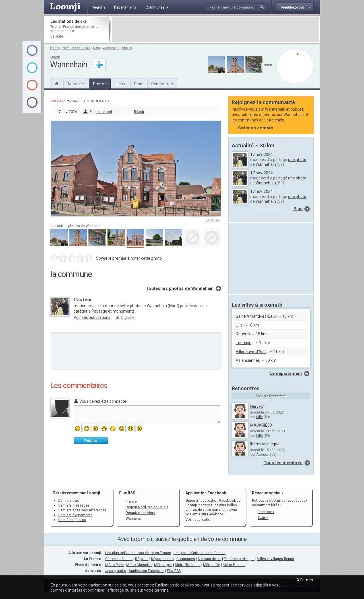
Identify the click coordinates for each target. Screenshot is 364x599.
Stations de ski (209, 559)
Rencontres (162, 84)
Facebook (266, 512)
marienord (104, 112)
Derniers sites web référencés (82, 510)
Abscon (263, 454)
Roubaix (243, 334)
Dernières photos (72, 520)
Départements (162, 559)
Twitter (263, 518)
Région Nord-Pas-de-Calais (147, 507)
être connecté (114, 401)
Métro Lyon (163, 565)
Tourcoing (245, 343)
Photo (56, 101)
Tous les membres (283, 463)
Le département (286, 373)
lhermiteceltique (265, 444)
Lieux (120, 84)
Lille (239, 325)
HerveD (257, 406)
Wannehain (111, 48)
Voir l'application (199, 520)
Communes (186, 559)
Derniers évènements (75, 515)
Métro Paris (114, 565)
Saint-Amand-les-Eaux (256, 316)
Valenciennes (248, 360)
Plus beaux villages (239, 559)
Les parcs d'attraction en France (199, 553)
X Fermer (305, 580)
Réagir (139, 112)
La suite (57, 36)
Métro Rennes (234, 565)
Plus (298, 209)
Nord (97, 48)
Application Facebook (146, 571)
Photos (127, 48)
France (55, 48)
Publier (91, 440)
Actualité (76, 84)
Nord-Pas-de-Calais (76, 48)
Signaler (129, 317)
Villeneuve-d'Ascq (252, 352)
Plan (138, 84)
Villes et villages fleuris (276, 559)
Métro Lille (212, 565)
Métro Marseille (139, 565)
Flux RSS (127, 493)
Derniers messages (74, 505)
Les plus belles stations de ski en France (138, 553)
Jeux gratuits (116, 571)
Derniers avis (69, 500)
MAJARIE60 (261, 425)
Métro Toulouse (188, 565)
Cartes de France (119, 559)
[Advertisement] (216, 29)
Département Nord (140, 513)
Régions (142, 559)
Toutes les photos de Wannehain (180, 288)
